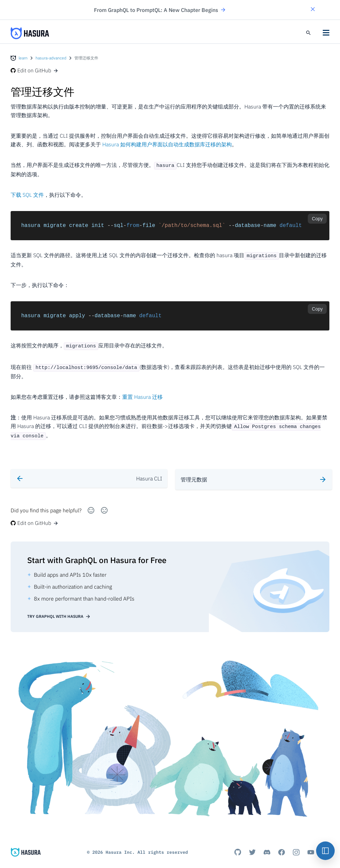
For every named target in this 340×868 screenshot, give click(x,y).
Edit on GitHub (35, 70)
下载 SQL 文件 (27, 194)
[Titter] (252, 845)
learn (23, 58)
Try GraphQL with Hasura (59, 610)
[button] (313, 10)
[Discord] (267, 845)
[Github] (238, 845)
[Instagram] (296, 845)
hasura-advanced (51, 58)
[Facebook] (282, 845)
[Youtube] (311, 845)
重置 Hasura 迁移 (142, 394)
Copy (317, 218)
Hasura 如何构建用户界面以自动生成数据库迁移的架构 (167, 144)
